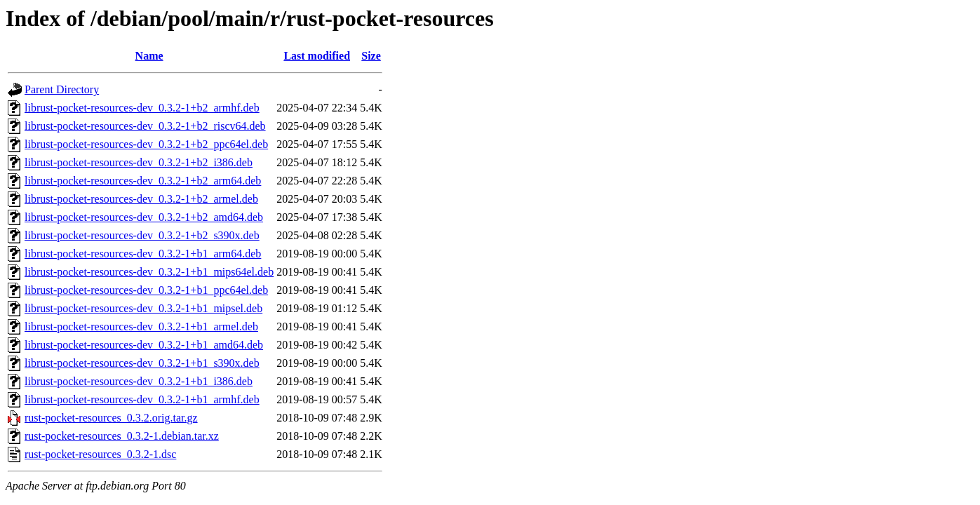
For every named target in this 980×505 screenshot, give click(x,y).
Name (149, 56)
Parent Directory (62, 89)
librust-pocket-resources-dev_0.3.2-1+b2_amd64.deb (144, 217)
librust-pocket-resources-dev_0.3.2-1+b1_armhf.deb (142, 399)
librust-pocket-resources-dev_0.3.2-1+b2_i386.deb (139, 162)
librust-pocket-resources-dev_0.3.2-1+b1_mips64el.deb (149, 272)
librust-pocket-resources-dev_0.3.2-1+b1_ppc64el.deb (146, 290)
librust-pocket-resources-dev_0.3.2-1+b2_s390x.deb (142, 235)
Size (371, 56)
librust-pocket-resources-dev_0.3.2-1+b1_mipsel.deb (143, 308)
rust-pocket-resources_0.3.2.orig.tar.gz (111, 418)
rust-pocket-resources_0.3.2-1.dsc (100, 454)
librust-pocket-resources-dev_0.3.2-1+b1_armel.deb (141, 326)
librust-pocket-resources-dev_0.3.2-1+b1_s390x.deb (142, 363)
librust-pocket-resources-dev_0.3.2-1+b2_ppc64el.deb (146, 144)
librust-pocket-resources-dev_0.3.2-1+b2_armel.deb (141, 199)
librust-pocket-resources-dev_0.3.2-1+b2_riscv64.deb (145, 126)
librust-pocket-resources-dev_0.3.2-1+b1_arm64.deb (143, 254)
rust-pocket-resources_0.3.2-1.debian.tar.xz (122, 436)
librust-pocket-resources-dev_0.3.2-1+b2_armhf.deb (142, 108)
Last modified (317, 56)
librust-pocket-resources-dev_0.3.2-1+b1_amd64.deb (144, 345)
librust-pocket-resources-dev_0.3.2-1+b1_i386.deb (139, 381)
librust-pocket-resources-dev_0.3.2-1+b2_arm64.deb (143, 181)
